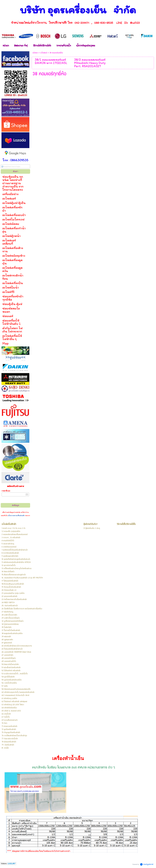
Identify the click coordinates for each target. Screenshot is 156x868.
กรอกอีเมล (6, 491)
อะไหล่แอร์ (44, 53)
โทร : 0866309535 (15, 160)
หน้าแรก (35, 53)
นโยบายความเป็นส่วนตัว (16, 515)
